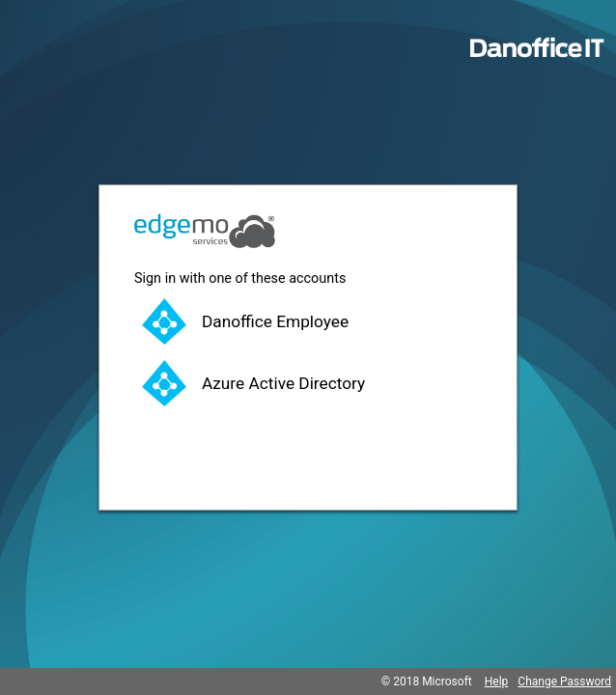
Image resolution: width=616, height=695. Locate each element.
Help (497, 681)
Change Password (564, 681)
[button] (308, 321)
